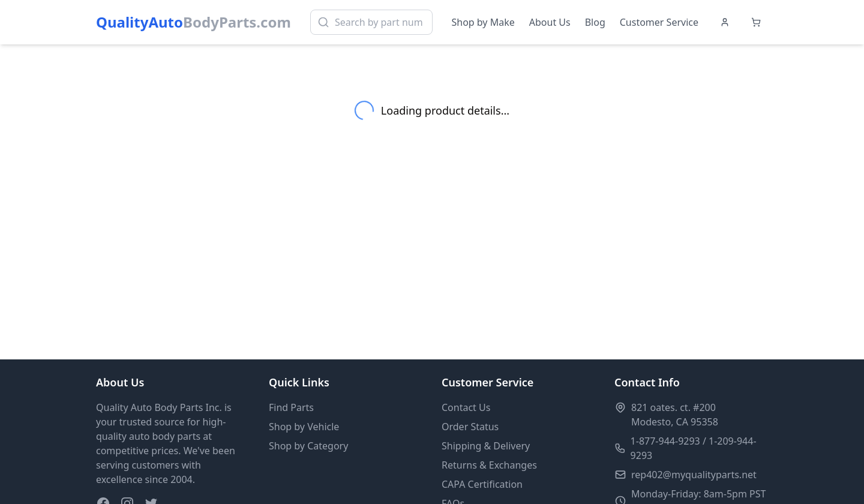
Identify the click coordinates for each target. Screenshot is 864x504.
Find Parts (291, 407)
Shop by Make (483, 22)
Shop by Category (308, 446)
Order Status (470, 427)
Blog (595, 22)
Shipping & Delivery (486, 446)
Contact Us (466, 407)
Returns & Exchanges (489, 465)
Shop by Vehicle (304, 427)
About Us (550, 22)
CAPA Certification (482, 484)
